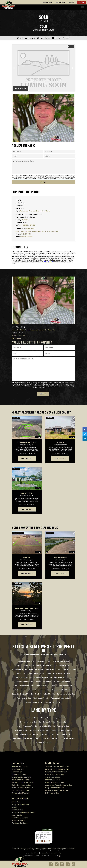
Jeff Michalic (31, 229)
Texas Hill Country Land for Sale (57, 766)
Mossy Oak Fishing (18, 820)
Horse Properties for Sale (21, 780)
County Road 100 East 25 (27, 442)
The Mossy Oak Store (20, 823)
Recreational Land (43, 211)
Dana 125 (27, 558)
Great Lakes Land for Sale (55, 782)
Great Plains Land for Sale (55, 774)
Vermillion (26, 220)
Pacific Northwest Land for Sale (57, 790)
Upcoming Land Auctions (21, 793)
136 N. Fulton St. (27, 493)
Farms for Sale (17, 772)
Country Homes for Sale (20, 790)
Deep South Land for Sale (55, 788)
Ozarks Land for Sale (53, 777)
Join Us (72, 2)
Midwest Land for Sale (53, 780)
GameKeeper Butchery (20, 818)
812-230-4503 (48, 262)
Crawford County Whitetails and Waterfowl (27, 609)
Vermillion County (40, 30)
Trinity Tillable (60, 558)
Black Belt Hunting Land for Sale (57, 769)
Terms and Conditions (32, 853)
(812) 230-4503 (26, 234)
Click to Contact (26, 237)
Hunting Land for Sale (20, 766)
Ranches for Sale (18, 769)
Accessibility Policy (56, 853)
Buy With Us (60, 2)
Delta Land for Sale (52, 793)
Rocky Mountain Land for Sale (56, 772)
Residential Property (28, 211)
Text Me (16, 338)
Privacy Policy (69, 178)
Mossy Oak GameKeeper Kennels (24, 812)
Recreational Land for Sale (21, 777)
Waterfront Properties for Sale (23, 782)
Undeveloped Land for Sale (21, 785)
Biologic (14, 807)
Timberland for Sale (19, 774)
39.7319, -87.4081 (29, 225)
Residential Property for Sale (22, 788)
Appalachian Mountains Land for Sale (59, 785)
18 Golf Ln (60, 442)
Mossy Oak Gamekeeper (21, 805)
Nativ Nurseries (17, 810)
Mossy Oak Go (17, 815)
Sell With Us (47, 2)
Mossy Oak (16, 802)
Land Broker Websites (51, 856)
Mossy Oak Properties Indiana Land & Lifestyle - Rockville (37, 231)
